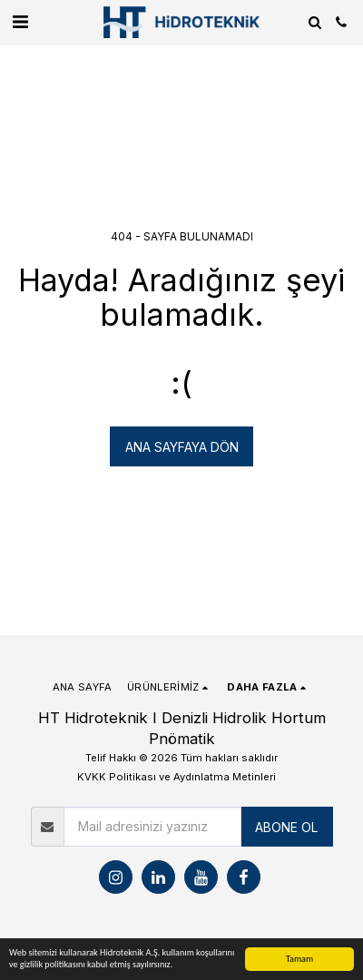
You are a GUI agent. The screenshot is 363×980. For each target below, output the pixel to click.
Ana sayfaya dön (182, 447)
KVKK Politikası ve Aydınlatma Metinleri (177, 777)
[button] (20, 22)
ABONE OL (286, 827)
